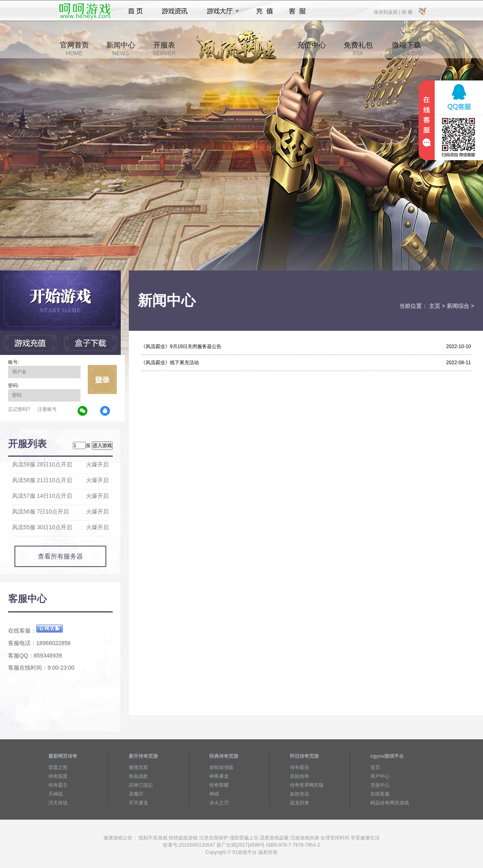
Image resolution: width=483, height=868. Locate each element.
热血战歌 (138, 776)
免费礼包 (358, 49)
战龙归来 (299, 803)
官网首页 (74, 49)
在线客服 (380, 794)
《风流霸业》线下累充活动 (170, 363)
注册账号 (47, 409)
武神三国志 (141, 785)
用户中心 (380, 776)
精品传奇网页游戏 (390, 803)
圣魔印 (136, 794)
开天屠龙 (138, 803)
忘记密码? (19, 409)
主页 (435, 306)
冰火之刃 (219, 803)
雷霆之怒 (58, 767)
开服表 (164, 49)
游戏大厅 (221, 11)
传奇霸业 (299, 767)
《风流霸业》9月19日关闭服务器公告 (181, 346)
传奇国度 (58, 776)
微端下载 (407, 49)
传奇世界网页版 (307, 785)
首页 (135, 11)
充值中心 (312, 49)
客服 (298, 11)
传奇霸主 (58, 785)
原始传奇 (299, 776)
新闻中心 (121, 49)
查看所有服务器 (60, 556)
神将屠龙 (219, 776)
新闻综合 (458, 306)
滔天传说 (58, 803)
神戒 (214, 794)
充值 (264, 11)
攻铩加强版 (221, 767)
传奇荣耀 (219, 785)
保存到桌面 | (387, 12)
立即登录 (102, 379)
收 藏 (407, 12)
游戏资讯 (175, 11)
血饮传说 (299, 794)
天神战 (56, 794)
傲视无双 (138, 767)
